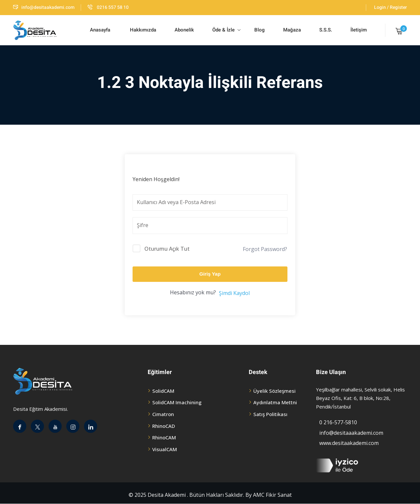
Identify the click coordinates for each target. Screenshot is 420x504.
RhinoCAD (164, 426)
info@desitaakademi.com (44, 7)
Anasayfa (100, 30)
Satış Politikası (270, 414)
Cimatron (163, 414)
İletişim (359, 30)
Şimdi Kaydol (234, 293)
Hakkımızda (142, 30)
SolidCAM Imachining (177, 402)
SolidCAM (163, 391)
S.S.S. (326, 30)
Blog (259, 30)
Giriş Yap (210, 274)
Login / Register (390, 7)
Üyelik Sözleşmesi (274, 391)
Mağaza (292, 30)
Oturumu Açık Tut (167, 249)
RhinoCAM (164, 437)
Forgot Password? (265, 249)
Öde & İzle (226, 30)
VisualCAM (165, 449)
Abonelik (184, 30)
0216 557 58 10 (108, 7)
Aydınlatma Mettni (275, 402)
